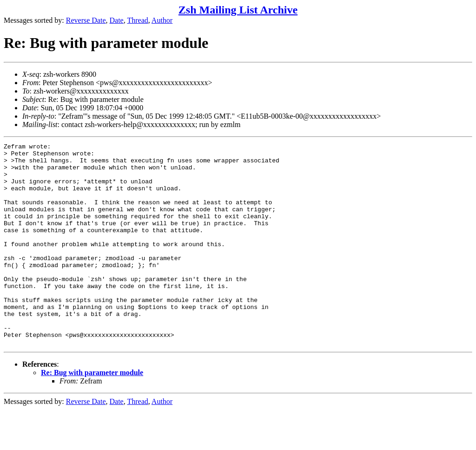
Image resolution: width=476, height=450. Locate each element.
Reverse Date (86, 20)
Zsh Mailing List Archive (238, 10)
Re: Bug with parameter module (92, 413)
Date (117, 20)
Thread (137, 20)
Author (162, 20)
